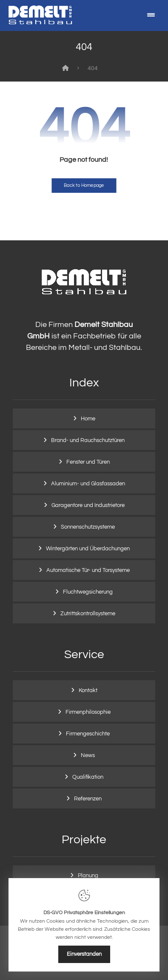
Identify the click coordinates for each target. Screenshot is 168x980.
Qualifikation (88, 777)
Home (88, 419)
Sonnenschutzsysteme (88, 527)
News (88, 755)
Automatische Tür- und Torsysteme (88, 570)
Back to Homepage (84, 185)
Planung (88, 876)
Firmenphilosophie (88, 712)
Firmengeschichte (88, 734)
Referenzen (88, 799)
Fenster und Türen (88, 462)
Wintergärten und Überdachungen (88, 549)
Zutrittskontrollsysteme (88, 614)
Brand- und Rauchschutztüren (88, 440)
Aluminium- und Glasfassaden (88, 484)
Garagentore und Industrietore (88, 505)
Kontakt (88, 690)
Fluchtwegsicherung (88, 592)
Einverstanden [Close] (84, 954)
